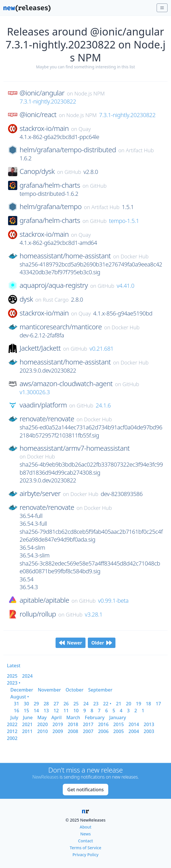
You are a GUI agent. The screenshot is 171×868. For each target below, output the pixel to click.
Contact (85, 841)
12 (56, 711)
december (22, 690)
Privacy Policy (85, 855)
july (14, 717)
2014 (134, 724)
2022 (12, 724)
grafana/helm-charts (50, 185)
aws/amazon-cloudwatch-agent (66, 384)
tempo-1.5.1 (124, 221)
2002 (12, 738)
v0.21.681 (101, 348)
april (56, 717)
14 (36, 711)
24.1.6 (103, 405)
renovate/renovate (47, 419)
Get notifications (85, 790)
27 (56, 704)
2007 (88, 731)
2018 (73, 724)
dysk (26, 299)
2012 (12, 731)
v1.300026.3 (35, 392)
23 (96, 704)
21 (119, 704)
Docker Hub (135, 256)
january (117, 717)
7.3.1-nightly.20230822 (48, 101)
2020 (43, 724)
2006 (103, 731)
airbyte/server (40, 493)
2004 (134, 731)
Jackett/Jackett (40, 348)
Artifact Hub (140, 150)
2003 (149, 731)
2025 (12, 676)
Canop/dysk (37, 171)
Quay (85, 129)
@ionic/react (38, 114)
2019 (58, 724)
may (42, 717)
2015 (118, 724)
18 (148, 704)
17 (158, 704)
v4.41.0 (125, 286)
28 (46, 704)
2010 (43, 731)
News (86, 834)
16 (16, 711)
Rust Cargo (56, 300)
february (95, 717)
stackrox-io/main (44, 128)
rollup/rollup (38, 614)
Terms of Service (85, 848)
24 (86, 704)
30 (26, 704)
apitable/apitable (44, 600)
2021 (27, 724)
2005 (118, 731)
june (28, 717)
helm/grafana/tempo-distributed (68, 150)
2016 (103, 724)
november (49, 690)
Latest (14, 666)
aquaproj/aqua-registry (54, 285)
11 (66, 711)
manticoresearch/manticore (61, 327)
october (75, 690)
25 (76, 704)
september (100, 690)
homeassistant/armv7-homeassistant (75, 448)
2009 (58, 731)
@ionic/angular (42, 93)
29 (36, 704)
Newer (71, 643)
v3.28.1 (94, 614)
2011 (27, 731)
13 (46, 711)
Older (102, 643)
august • (20, 697)
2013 (149, 724)
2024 (27, 676)
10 (76, 711)
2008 (73, 731)
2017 (88, 724)
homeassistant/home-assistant (65, 256)
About (86, 827)
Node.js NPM (90, 93)
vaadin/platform (43, 405)
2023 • (14, 683)
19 (138, 704)
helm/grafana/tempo (51, 206)
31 (16, 704)
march (73, 717)
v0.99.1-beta (113, 601)
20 (129, 704)
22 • (107, 704)
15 (26, 711)
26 (66, 704)
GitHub (73, 172)
